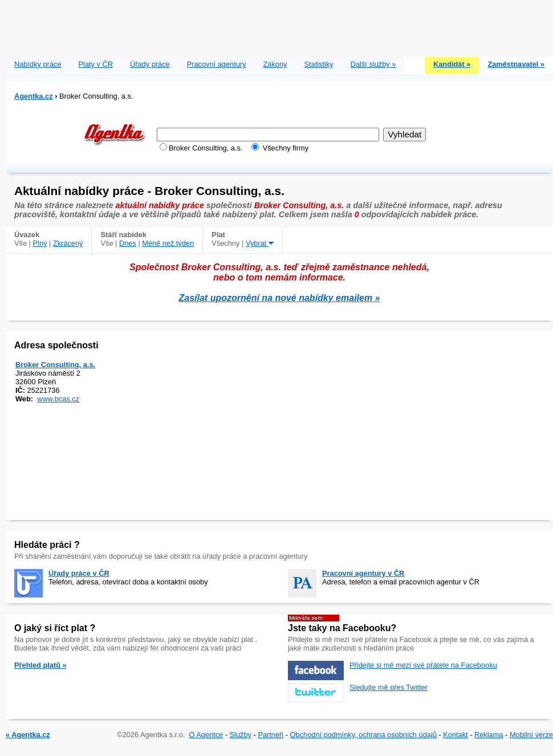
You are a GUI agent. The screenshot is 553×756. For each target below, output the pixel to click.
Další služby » (373, 64)
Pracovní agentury (217, 64)
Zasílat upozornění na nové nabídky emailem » (280, 298)
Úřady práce (150, 64)
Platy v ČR (96, 64)
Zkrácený (68, 243)
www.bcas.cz (58, 399)
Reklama (489, 735)
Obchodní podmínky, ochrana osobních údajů (363, 735)
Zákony (275, 64)
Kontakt (455, 735)
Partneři (271, 735)
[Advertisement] (279, 26)
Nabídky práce (38, 64)
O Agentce (206, 735)
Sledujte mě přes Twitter (389, 687)
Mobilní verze (531, 735)
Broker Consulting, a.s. (55, 365)
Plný (40, 243)
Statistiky (319, 64)
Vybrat (260, 243)
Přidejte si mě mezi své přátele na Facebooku (423, 665)
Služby (241, 735)
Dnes (128, 243)
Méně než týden (168, 243)
